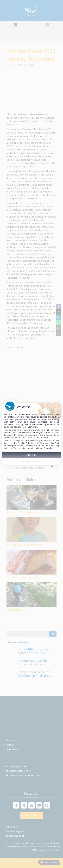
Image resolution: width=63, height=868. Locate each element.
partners (26, 414)
